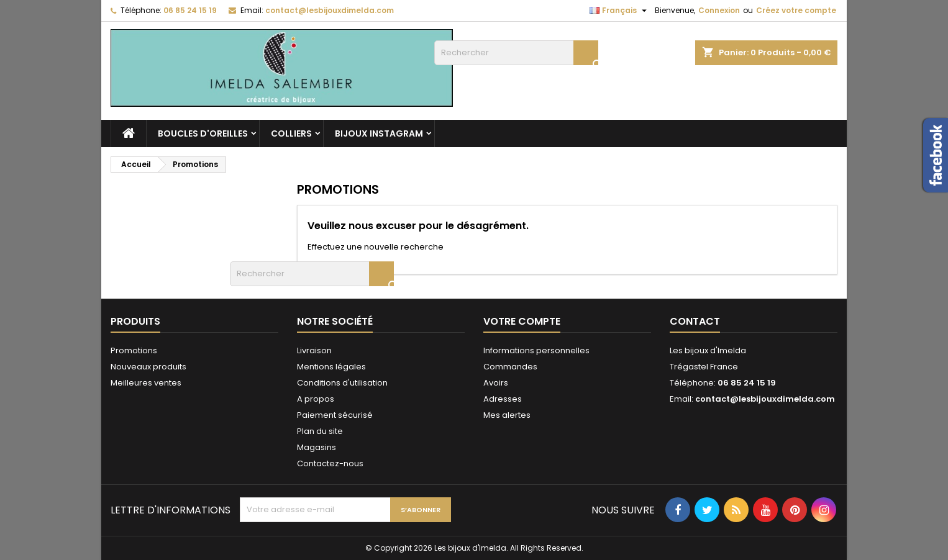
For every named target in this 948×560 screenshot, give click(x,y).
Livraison (314, 350)
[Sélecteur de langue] (620, 11)
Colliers (291, 133)
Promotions (134, 350)
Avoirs (496, 383)
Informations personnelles (536, 350)
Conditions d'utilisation (342, 383)
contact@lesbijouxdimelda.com (330, 10)
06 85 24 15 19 (190, 10)
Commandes (510, 367)
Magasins (317, 447)
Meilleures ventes (146, 383)
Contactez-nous (330, 463)
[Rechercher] (516, 53)
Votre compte (522, 321)
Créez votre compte (796, 10)
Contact (695, 321)
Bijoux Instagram (379, 133)
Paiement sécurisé (335, 415)
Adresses (503, 399)
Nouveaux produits (148, 367)
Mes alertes (507, 415)
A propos (316, 399)
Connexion (719, 10)
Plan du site (320, 431)
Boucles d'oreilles (203, 133)
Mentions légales (331, 367)
